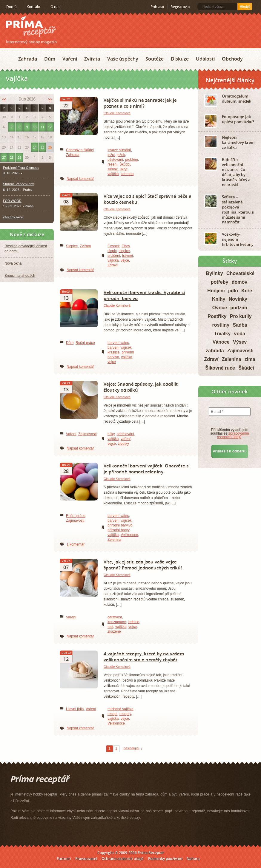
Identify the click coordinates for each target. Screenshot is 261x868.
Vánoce (221, 342)
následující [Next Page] (132, 748)
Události (205, 59)
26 (50, 147)
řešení (112, 164)
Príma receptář (31, 27)
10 (35, 127)
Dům (50, 59)
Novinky (238, 299)
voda (240, 334)
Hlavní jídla (75, 709)
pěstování (115, 160)
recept (112, 714)
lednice (133, 622)
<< (4, 99)
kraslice (114, 352)
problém (132, 160)
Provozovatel (86, 859)
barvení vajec (118, 343)
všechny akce (13, 217)
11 (42, 127)
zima (250, 359)
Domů (11, 7)
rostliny (221, 325)
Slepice (72, 246)
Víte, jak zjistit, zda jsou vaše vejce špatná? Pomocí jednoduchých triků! (143, 565)
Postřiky (217, 316)
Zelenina (114, 540)
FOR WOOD (12, 201)
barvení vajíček (120, 347)
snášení (114, 256)
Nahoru (193, 859)
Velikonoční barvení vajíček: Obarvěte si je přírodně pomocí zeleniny (147, 469)
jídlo (233, 291)
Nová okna (13, 263)
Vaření (70, 59)
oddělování (125, 434)
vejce (125, 260)
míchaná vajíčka (120, 709)
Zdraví (113, 265)
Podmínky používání (165, 859)
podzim (239, 308)
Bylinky (215, 273)
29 (19, 157)
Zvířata (92, 59)
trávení (128, 256)
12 (50, 127)
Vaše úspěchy (123, 59)
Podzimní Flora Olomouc (21, 168)
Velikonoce (129, 535)
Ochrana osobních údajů (123, 859)
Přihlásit (158, 7)
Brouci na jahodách (20, 276)
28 (12, 157)
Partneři (64, 859)
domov (239, 282)
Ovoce (220, 308)
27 (4, 157)
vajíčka (113, 174)
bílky (111, 434)
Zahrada (28, 59)
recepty (125, 714)
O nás (55, 7)
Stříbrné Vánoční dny (18, 184)
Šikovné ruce (220, 368)
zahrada (127, 174)
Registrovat (180, 7)
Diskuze (180, 59)
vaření (126, 439)
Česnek (114, 246)
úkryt (124, 169)
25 (42, 147)
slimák (113, 169)
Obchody (232, 59)
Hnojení (216, 291)
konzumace (117, 622)
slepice (124, 251)
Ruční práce (85, 343)
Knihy (219, 299)
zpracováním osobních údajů (233, 435)
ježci (111, 155)
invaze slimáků (119, 150)
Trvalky (222, 334)
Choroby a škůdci (80, 150)
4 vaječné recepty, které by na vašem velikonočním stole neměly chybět (144, 657)
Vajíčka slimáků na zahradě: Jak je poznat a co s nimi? (140, 103)
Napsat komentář (80, 179)
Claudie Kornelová (117, 113)
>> (50, 99)
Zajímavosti (87, 434)
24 (35, 147)
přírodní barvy (118, 530)
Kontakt (34, 7)
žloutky (123, 444)
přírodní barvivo (120, 525)
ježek (121, 155)
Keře (247, 291)
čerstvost (115, 617)
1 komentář (76, 544)
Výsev (240, 342)
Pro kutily (241, 316)
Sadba (240, 325)
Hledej (245, 7)
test (110, 627)
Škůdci (125, 164)
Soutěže (155, 59)
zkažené (114, 631)
